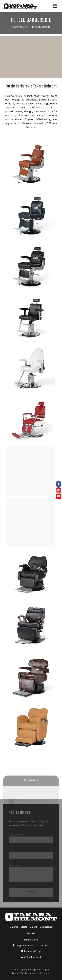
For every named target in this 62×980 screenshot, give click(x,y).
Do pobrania (46, 927)
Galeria (34, 927)
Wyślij (31, 892)
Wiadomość (31, 873)
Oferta (24, 927)
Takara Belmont (20, 27)
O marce (14, 927)
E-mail (31, 853)
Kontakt (31, 933)
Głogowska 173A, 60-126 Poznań (33, 945)
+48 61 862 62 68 (33, 957)
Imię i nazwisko (31, 838)
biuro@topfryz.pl (33, 951)
